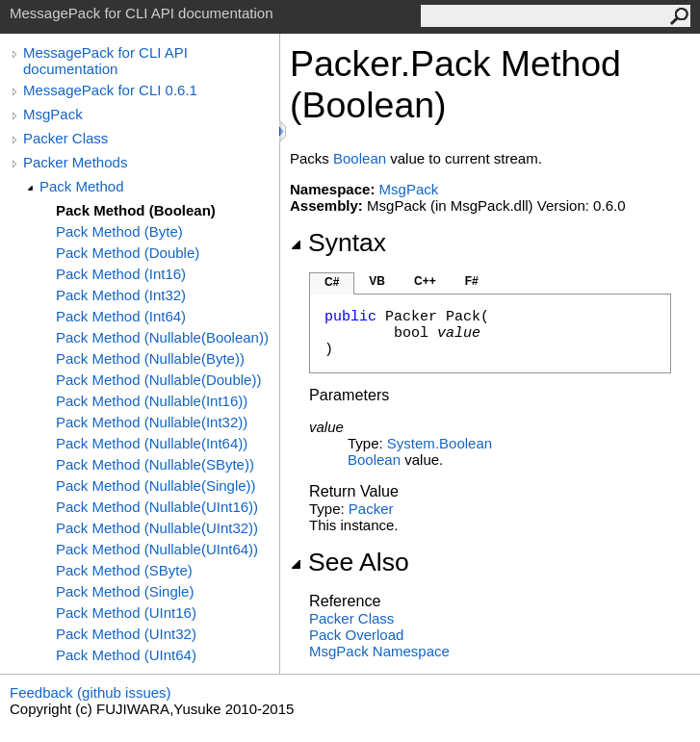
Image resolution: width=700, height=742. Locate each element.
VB (377, 281)
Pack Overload (356, 635)
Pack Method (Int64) (121, 316)
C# (332, 282)
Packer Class (65, 138)
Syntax (338, 243)
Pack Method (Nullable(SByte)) (155, 464)
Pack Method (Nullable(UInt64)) (157, 549)
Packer (371, 509)
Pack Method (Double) (128, 253)
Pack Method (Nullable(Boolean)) (162, 337)
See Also (350, 562)
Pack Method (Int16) (121, 274)
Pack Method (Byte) (119, 231)
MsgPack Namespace (379, 651)
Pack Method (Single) (125, 591)
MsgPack (53, 114)
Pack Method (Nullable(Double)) (158, 380)
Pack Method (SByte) (124, 570)
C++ (425, 281)
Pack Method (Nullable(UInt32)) (157, 528)
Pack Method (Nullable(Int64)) (152, 443)
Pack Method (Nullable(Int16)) (152, 401)
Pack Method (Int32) (121, 295)
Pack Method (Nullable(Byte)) (150, 358)
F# (472, 281)
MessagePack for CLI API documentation (105, 61)
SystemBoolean (440, 443)
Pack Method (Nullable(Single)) (156, 486)
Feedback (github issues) (91, 692)
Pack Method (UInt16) (126, 613)
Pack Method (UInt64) (126, 655)
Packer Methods (75, 162)
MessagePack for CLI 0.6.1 (110, 90)
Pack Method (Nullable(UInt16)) (157, 507)
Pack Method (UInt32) (126, 634)
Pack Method (82, 186)
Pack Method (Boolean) (136, 210)
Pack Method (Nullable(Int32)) (152, 422)
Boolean (360, 158)
